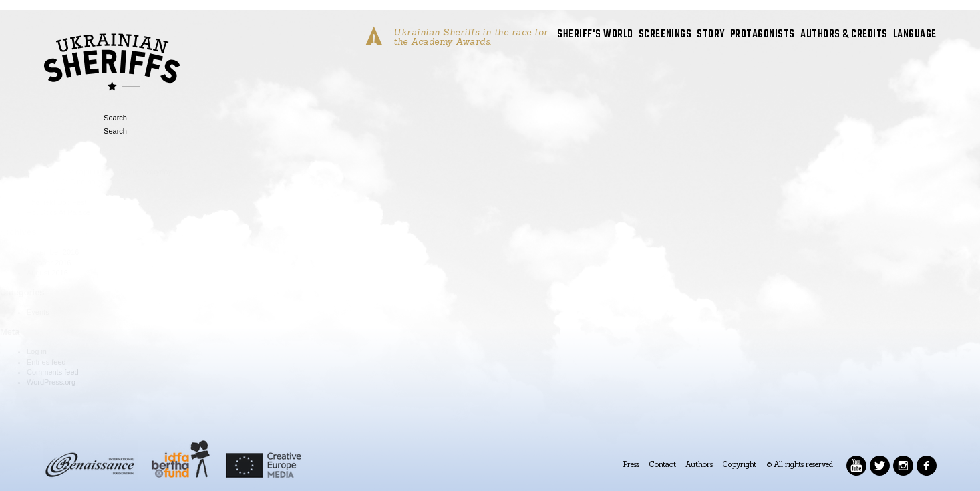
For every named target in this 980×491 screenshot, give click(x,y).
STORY (711, 35)
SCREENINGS (665, 35)
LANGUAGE (915, 35)
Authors (699, 464)
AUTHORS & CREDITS (844, 35)
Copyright (740, 464)
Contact (663, 464)
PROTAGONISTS (763, 35)
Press (631, 464)
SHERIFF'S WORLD (595, 35)
